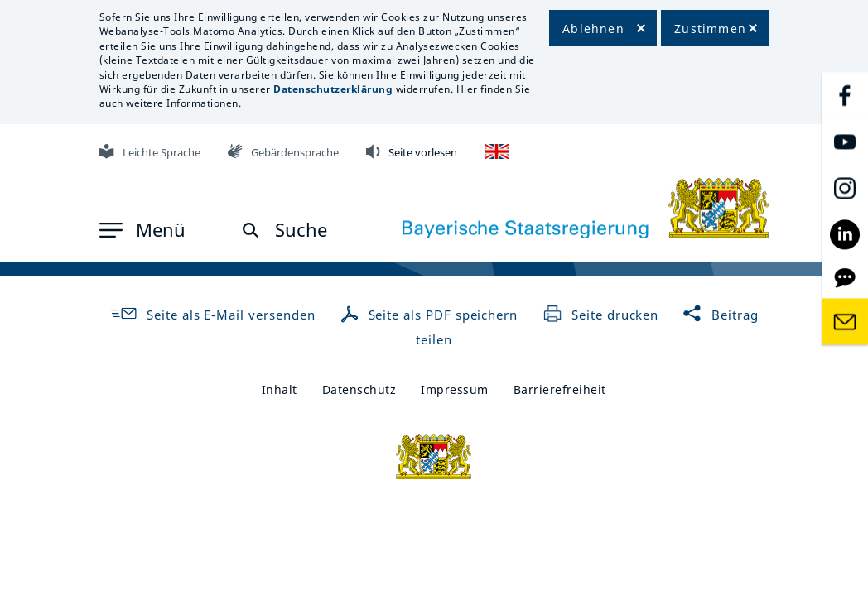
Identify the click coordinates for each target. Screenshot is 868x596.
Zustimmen (710, 29)
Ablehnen (593, 29)
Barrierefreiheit (560, 389)
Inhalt (280, 389)
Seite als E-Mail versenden (212, 315)
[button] (142, 230)
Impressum (455, 389)
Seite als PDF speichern (431, 315)
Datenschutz (359, 389)
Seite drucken (600, 315)
